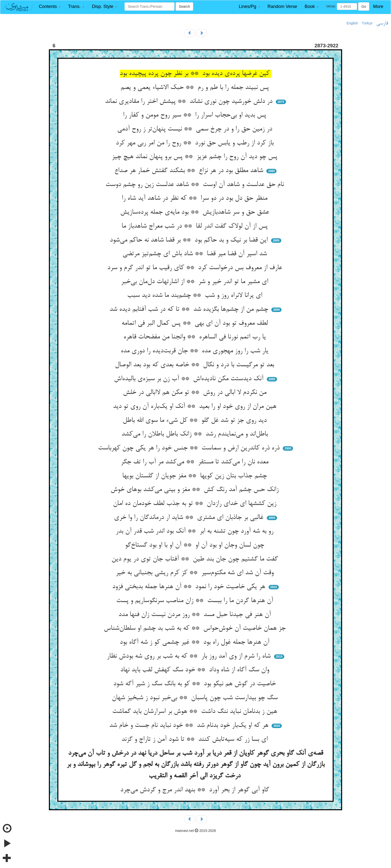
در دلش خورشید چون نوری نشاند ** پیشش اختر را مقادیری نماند (190, 102)
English (352, 23)
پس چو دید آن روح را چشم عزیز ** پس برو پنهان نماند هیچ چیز (195, 157)
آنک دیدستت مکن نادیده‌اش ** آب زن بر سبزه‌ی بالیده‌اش (190, 379)
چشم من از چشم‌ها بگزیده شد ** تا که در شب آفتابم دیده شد (190, 310)
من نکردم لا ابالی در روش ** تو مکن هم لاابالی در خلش (196, 393)
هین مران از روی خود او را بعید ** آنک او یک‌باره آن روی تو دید (196, 407)
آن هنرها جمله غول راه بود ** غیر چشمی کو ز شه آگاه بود (195, 642)
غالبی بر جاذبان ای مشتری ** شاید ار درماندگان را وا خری (190, 518)
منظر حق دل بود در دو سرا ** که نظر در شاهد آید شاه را (195, 198)
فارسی (382, 23)
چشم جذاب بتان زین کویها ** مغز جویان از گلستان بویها (195, 476)
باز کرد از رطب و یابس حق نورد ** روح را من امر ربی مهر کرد (196, 143)
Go (364, 6)
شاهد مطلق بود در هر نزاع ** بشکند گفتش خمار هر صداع (190, 171)
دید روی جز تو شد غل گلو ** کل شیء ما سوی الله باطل (196, 421)
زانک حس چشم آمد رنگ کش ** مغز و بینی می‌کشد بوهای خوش (195, 490)
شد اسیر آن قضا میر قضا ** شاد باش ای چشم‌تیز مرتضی (196, 254)
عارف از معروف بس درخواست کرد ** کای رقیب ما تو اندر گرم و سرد (196, 268)
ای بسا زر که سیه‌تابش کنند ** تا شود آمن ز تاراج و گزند (195, 740)
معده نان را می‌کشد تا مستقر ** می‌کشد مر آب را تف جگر (195, 462)
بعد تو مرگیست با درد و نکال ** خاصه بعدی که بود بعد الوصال (195, 365)
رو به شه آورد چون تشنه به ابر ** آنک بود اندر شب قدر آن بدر (195, 531)
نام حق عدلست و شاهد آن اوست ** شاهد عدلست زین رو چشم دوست (196, 185)
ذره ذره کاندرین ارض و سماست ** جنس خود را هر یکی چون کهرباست (190, 448)
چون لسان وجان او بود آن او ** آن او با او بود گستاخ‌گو (195, 545)
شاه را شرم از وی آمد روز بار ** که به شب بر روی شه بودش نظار (190, 656)
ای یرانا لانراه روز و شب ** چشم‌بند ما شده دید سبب (196, 296)
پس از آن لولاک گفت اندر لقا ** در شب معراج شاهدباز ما (195, 226)
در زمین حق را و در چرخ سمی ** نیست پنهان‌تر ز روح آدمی (196, 129)
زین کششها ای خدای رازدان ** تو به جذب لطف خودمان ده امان (196, 504)
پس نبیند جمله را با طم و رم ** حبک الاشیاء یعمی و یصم (196, 88)
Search (184, 6)
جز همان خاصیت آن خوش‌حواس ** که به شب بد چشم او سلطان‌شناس (196, 628)
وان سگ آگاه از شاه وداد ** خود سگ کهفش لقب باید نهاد (196, 670)
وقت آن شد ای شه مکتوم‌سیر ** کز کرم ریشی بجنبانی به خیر (196, 573)
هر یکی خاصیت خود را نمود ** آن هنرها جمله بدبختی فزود (190, 587)
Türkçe (367, 23)
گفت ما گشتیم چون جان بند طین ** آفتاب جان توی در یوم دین (196, 559)
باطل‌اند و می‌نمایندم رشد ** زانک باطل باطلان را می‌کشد (196, 434)
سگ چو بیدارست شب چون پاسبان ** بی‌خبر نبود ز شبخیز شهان (196, 698)
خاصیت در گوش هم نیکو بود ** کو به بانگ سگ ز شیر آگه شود (195, 684)
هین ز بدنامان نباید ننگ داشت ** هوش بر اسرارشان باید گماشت (196, 712)
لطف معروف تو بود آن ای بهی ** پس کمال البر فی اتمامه (196, 323)
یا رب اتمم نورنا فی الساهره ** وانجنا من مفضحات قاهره (196, 337)
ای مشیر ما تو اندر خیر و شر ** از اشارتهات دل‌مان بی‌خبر (195, 282)
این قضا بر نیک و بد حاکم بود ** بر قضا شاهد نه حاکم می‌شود (190, 240)
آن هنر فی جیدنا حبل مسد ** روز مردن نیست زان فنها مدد (196, 615)
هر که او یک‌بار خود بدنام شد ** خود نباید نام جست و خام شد (190, 726)
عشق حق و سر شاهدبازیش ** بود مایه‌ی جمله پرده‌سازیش (196, 212)
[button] (50, 7)
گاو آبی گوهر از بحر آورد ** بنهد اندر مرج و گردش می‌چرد (196, 790)
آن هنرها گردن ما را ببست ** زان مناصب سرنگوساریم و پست (196, 601)
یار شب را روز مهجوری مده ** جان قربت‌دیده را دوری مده (195, 351)
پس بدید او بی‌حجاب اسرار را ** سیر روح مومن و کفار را (195, 115)
